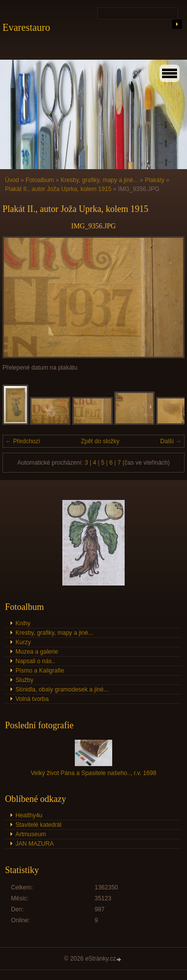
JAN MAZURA (35, 844)
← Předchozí (23, 441)
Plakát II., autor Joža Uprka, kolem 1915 (58, 189)
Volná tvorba (32, 699)
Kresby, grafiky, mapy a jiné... (99, 180)
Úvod (12, 180)
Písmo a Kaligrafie (40, 671)
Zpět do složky (100, 441)
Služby (24, 680)
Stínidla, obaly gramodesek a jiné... (62, 689)
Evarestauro (26, 27)
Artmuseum (31, 834)
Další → (171, 441)
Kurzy (23, 642)
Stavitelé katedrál (38, 825)
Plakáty (154, 180)
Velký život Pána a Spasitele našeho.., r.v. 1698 (94, 773)
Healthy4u (29, 815)
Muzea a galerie (37, 652)
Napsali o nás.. (35, 661)
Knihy (23, 623)
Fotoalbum (40, 180)
